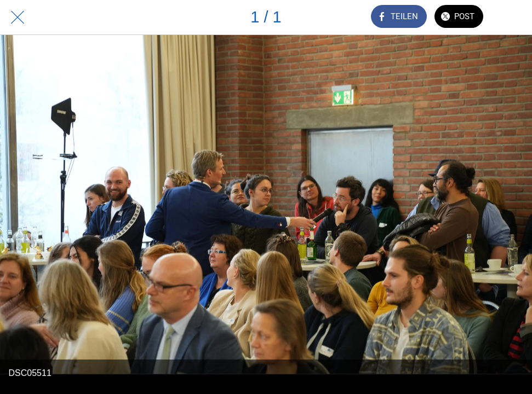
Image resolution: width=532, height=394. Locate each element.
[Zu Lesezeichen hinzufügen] (514, 18)
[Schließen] (18, 18)
